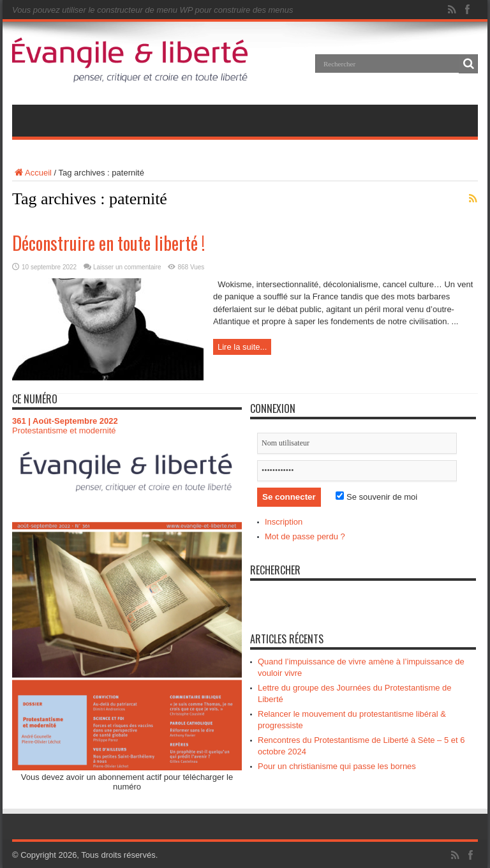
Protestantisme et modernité (64, 430)
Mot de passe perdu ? (305, 536)
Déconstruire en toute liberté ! (108, 243)
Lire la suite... (242, 347)
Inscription (284, 522)
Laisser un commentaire (127, 267)
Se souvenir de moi (376, 497)
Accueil (32, 173)
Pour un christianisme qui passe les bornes (337, 766)
